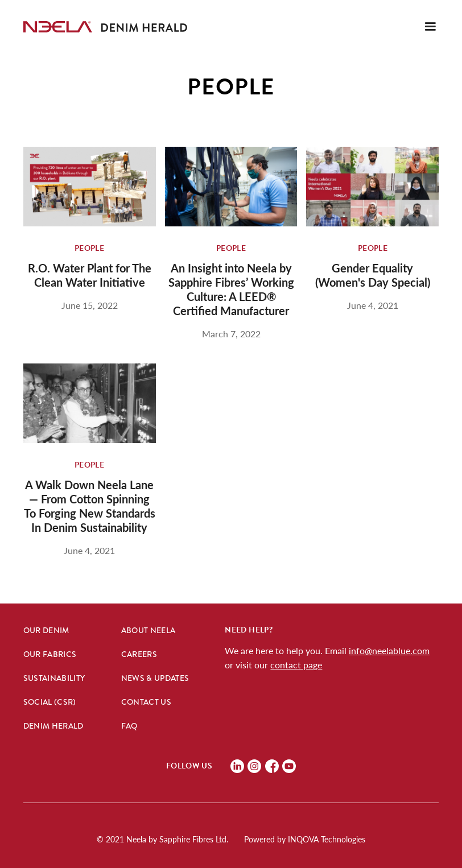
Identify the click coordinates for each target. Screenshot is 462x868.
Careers (139, 654)
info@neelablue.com (389, 650)
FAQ (129, 726)
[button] (430, 27)
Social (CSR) (50, 702)
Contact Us (147, 702)
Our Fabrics (50, 654)
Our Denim (46, 630)
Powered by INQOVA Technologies (305, 839)
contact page (296, 665)
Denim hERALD (53, 726)
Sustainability (54, 678)
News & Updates (155, 678)
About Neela (148, 630)
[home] (58, 27)
